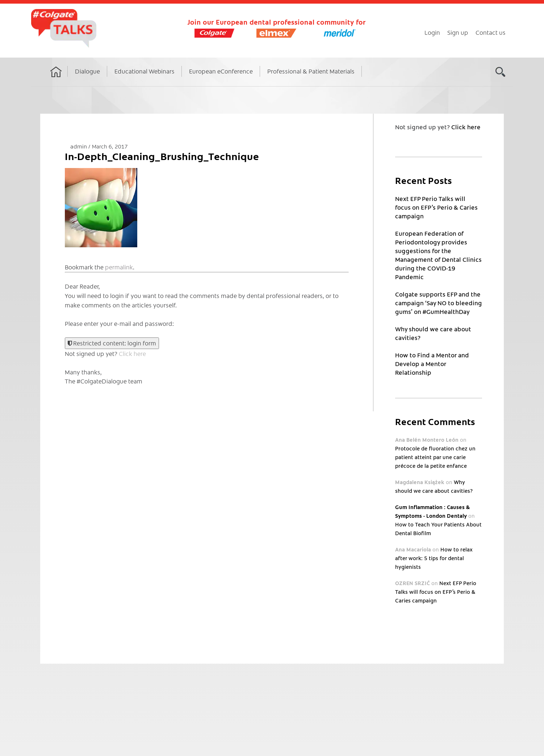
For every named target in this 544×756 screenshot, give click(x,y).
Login (432, 32)
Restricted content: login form (112, 343)
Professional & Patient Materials (311, 71)
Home (56, 79)
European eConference (221, 71)
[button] (101, 208)
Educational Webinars (145, 71)
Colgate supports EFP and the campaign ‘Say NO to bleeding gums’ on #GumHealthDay (439, 303)
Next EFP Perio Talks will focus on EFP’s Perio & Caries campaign (436, 207)
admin (79, 146)
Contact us (491, 32)
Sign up (458, 32)
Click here (132, 353)
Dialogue (87, 71)
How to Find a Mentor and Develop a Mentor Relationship (432, 364)
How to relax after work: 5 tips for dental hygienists (434, 558)
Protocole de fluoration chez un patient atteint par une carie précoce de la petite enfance (435, 457)
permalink (119, 267)
